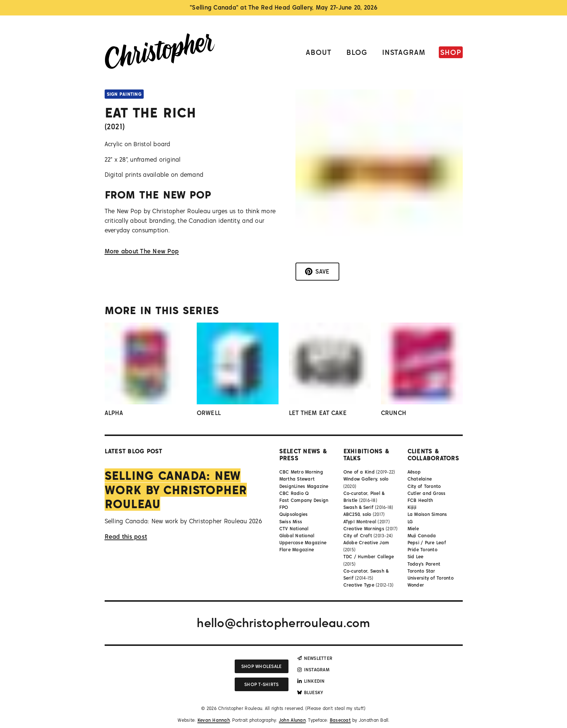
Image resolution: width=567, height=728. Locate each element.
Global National (297, 536)
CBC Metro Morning (301, 472)
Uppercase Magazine (303, 543)
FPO (284, 507)
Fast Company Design (304, 500)
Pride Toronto (422, 550)
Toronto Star (421, 571)
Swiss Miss (291, 522)
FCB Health (420, 500)
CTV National (294, 529)
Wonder (416, 585)
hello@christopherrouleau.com (283, 623)
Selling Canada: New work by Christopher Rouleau (176, 490)
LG (410, 522)
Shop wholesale (262, 666)
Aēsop (414, 472)
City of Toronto (424, 486)
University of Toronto (430, 578)
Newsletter (315, 658)
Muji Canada (422, 536)
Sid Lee (416, 557)
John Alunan (292, 720)
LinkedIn (311, 681)
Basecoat (340, 720)
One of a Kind (359, 472)
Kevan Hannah (214, 720)
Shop (451, 52)
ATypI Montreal (360, 522)
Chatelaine (420, 479)
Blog (357, 52)
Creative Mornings (364, 529)
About (319, 52)
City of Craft (358, 536)
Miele (413, 529)
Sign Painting (124, 94)
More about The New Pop (142, 251)
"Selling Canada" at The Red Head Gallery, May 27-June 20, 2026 (283, 7)
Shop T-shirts (261, 684)
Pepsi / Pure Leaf (427, 543)
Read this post (126, 537)
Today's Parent (424, 564)
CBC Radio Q (294, 493)
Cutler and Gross (427, 493)
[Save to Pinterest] (317, 272)
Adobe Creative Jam (366, 543)
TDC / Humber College (369, 557)
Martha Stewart (297, 479)
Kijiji (412, 507)
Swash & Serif (358, 507)
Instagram (404, 52)
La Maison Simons (427, 514)
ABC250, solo (357, 514)
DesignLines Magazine (304, 486)
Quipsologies (294, 514)
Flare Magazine (297, 550)
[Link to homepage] (160, 52)
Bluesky (310, 692)
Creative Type (359, 585)
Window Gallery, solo (366, 479)
